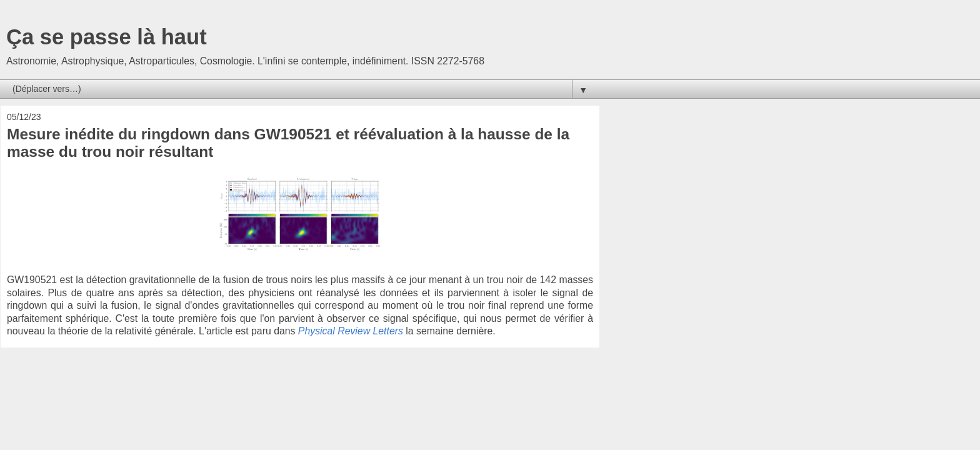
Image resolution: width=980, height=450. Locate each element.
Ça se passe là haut (107, 37)
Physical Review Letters (351, 331)
